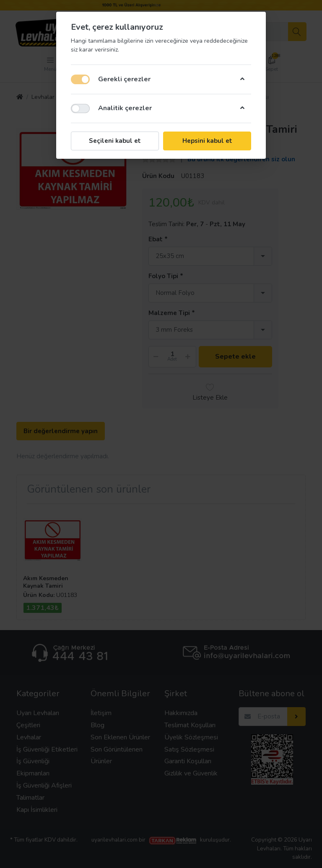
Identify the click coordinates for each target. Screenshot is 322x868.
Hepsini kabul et (207, 141)
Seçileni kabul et (115, 141)
